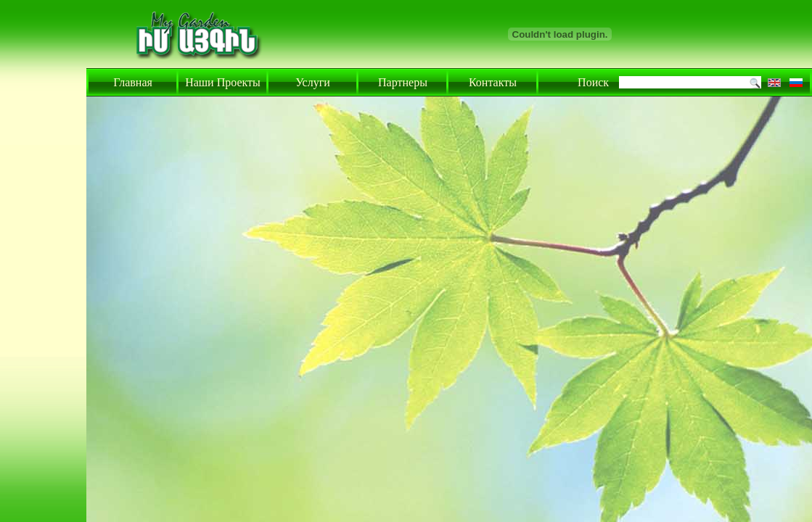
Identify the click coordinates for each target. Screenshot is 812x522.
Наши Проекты (223, 82)
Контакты (493, 82)
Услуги (313, 82)
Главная (133, 82)
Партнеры (403, 82)
